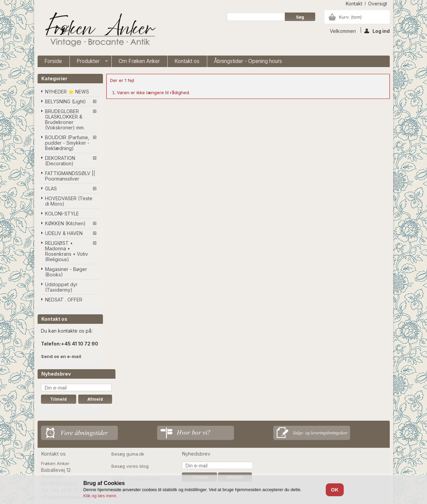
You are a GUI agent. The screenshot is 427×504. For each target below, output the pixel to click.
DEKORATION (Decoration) (60, 161)
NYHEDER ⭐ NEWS (67, 92)
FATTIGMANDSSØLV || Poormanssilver (70, 176)
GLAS (51, 188)
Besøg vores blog (130, 466)
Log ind (377, 30)
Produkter (89, 62)
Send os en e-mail (61, 356)
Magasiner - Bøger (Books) (66, 272)
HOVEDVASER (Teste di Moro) (69, 201)
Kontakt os (187, 61)
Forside (53, 61)
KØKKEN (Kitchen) (65, 223)
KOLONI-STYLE (62, 214)
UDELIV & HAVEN (64, 233)
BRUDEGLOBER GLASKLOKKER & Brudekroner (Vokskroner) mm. (65, 119)
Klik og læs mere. (100, 496)
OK (335, 490)
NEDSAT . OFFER (64, 300)
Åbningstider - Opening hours (248, 61)
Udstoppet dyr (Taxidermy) (61, 287)
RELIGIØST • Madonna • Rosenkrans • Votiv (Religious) (67, 251)
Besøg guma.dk (128, 454)
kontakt (354, 4)
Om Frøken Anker (139, 61)
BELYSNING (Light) (66, 101)
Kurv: (350, 17)
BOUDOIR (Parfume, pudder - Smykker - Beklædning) (67, 143)
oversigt (378, 4)
